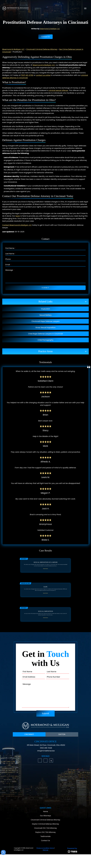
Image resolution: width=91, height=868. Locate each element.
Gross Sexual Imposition (45, 327)
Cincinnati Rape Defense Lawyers (45, 321)
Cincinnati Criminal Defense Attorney (46, 820)
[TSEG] (67, 850)
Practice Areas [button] (46, 351)
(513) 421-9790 (27, 75)
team (18, 216)
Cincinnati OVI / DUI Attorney (45, 828)
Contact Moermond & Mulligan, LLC (17, 225)
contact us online (43, 75)
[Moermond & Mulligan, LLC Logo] (45, 726)
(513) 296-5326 (46, 748)
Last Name (11, 254)
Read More (45, 569)
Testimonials (46, 836)
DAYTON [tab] (62, 734)
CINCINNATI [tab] (29, 734)
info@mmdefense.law (46, 751)
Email (8, 265)
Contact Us (45, 37)
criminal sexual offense (58, 90)
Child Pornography (45, 340)
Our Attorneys (45, 816)
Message (10, 270)
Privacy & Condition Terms (45, 848)
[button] (40, 760)
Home (46, 812)
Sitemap (46, 850)
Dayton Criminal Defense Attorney (45, 824)
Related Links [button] (45, 301)
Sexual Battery (45, 315)
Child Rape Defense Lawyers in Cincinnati (45, 334)
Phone (8, 259)
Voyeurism (45, 309)
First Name (11, 248)
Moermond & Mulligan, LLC (50, 29)
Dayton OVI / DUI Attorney (45, 832)
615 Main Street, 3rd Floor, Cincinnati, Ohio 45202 (46, 745)
